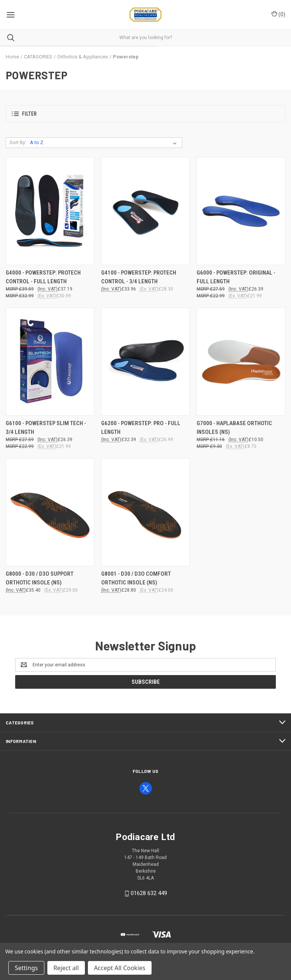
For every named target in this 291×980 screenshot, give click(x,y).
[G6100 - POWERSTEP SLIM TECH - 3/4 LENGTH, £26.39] (50, 362)
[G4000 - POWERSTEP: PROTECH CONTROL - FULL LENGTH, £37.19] (50, 211)
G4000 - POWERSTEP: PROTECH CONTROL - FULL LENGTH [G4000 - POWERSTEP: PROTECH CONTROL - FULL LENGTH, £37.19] (43, 277)
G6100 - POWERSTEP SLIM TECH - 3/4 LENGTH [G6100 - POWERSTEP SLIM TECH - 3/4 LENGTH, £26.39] (46, 428)
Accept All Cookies (120, 968)
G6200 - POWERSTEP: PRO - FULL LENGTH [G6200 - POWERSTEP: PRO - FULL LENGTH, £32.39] (141, 428)
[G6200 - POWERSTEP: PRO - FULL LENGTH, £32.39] (145, 362)
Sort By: (18, 142)
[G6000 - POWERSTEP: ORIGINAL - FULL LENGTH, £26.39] (241, 211)
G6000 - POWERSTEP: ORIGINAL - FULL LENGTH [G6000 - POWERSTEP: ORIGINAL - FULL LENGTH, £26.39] (236, 277)
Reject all (66, 968)
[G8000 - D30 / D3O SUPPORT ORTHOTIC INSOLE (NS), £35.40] (50, 512)
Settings (26, 968)
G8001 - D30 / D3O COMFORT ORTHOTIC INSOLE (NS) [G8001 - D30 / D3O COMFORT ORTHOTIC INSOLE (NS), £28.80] (136, 578)
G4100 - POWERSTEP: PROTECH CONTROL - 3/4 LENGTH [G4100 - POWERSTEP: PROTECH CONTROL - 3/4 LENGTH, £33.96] (139, 277)
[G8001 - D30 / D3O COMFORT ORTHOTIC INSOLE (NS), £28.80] (145, 512)
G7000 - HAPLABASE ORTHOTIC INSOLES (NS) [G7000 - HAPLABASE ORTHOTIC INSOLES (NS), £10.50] (234, 428)
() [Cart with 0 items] (278, 14)
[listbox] (105, 143)
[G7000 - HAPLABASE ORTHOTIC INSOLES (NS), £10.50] (241, 362)
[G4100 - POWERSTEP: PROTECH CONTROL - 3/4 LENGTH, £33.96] (145, 211)
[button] (145, 114)
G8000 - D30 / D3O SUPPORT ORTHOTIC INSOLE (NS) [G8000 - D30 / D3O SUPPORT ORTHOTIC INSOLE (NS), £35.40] (40, 578)
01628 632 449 (149, 893)
